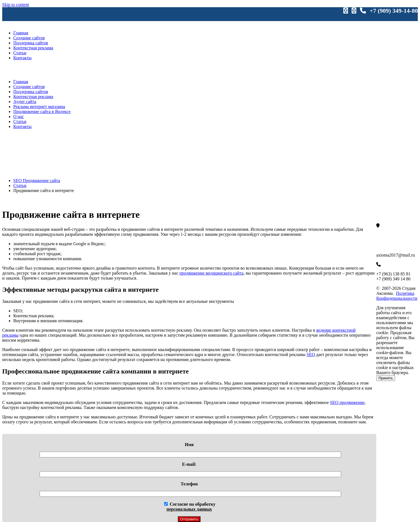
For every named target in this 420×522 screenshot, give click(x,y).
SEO (311, 355)
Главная (21, 33)
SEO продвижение (347, 402)
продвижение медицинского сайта (211, 273)
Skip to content (16, 5)
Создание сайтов (29, 38)
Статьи (20, 53)
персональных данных (189, 509)
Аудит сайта (25, 102)
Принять (386, 378)
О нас (19, 117)
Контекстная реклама (33, 48)
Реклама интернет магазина (39, 107)
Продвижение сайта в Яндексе (42, 112)
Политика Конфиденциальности (397, 296)
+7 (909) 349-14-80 (394, 11)
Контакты (22, 58)
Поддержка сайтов (31, 43)
